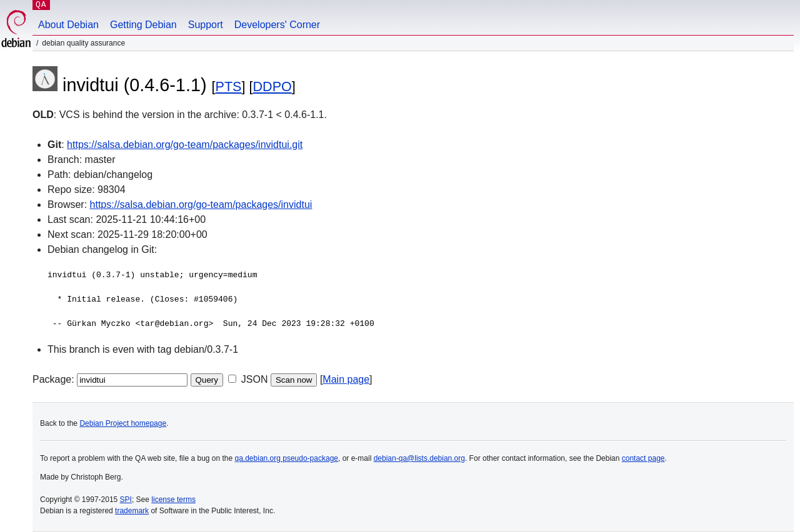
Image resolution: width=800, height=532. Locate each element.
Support (206, 25)
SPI (126, 500)
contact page (643, 458)
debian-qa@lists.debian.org (419, 458)
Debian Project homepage (123, 423)
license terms (173, 500)
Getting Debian (143, 25)
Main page (346, 379)
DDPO (272, 86)
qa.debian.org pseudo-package (287, 458)
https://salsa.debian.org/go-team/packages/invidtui (201, 204)
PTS (229, 86)
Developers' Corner (277, 25)
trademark (132, 511)
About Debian (68, 25)
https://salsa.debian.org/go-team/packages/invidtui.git (185, 145)
